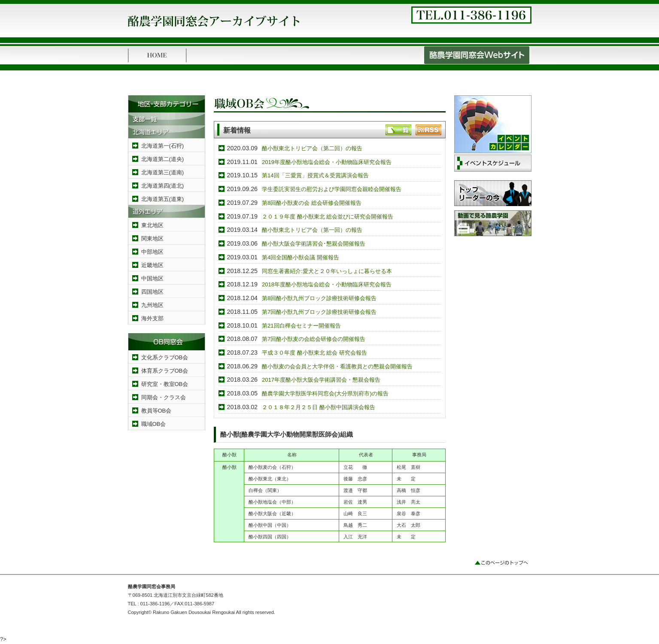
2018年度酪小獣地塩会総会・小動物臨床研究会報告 (327, 284)
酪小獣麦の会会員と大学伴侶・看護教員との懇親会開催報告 (337, 366)
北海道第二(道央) (163, 159)
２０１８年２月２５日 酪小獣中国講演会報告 (319, 407)
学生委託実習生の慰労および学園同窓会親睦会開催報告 (332, 189)
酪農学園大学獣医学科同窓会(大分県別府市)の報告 (325, 393)
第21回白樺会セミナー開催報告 (301, 326)
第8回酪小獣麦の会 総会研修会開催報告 (312, 203)
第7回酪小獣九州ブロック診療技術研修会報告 (319, 312)
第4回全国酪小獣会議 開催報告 (301, 257)
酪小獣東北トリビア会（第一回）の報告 (312, 230)
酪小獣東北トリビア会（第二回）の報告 (312, 148)
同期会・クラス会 (164, 397)
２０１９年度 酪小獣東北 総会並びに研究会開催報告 (328, 217)
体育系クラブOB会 (165, 371)
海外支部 (152, 318)
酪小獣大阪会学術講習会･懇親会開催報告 (314, 244)
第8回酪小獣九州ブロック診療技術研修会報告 (319, 298)
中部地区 (152, 252)
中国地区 (152, 278)
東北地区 (152, 225)
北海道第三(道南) (163, 172)
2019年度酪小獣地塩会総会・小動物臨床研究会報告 (327, 162)
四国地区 (152, 292)
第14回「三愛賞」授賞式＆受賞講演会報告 (315, 175)
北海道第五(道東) (163, 199)
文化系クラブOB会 (165, 357)
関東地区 (152, 238)
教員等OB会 (156, 411)
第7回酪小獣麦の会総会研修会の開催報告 (314, 339)
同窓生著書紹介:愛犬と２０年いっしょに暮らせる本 (327, 271)
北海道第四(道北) (163, 186)
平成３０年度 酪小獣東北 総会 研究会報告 (314, 353)
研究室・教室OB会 (165, 384)
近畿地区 (152, 265)
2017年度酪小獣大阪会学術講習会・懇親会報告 (321, 380)
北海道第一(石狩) (163, 146)
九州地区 (152, 305)
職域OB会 (154, 424)
